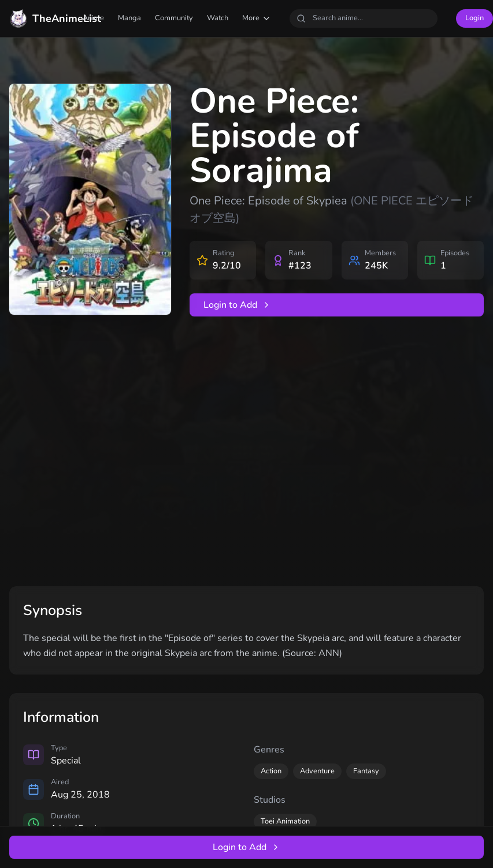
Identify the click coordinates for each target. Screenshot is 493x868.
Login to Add (237, 305)
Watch (218, 18)
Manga (129, 18)
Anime (93, 18)
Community (174, 18)
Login (475, 18)
